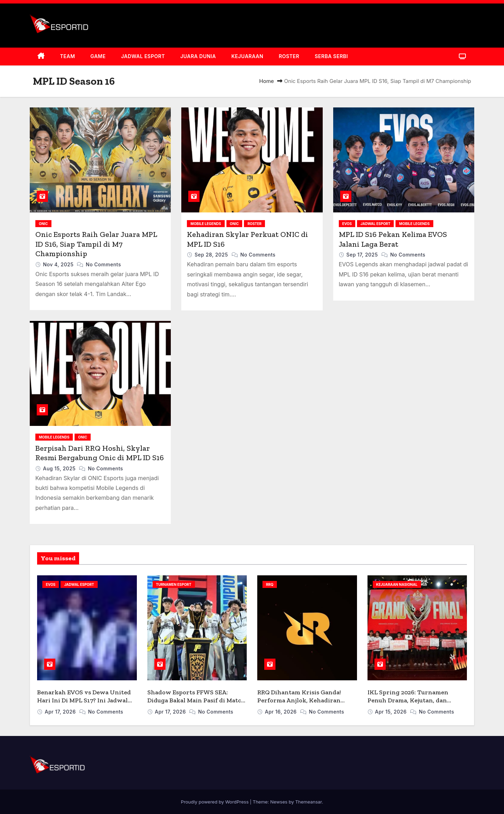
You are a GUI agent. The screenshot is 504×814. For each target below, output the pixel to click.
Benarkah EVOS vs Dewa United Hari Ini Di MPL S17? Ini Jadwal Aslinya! (84, 700)
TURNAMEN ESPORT (174, 584)
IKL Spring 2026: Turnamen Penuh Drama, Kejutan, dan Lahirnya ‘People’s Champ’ (408, 700)
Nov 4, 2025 (59, 264)
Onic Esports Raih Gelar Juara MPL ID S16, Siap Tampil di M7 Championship (96, 244)
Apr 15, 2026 (391, 712)
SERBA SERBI (331, 56)
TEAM (68, 56)
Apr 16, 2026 (282, 712)
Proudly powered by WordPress (215, 802)
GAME (98, 56)
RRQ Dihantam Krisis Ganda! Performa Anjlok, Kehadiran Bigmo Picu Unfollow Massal (299, 700)
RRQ (270, 584)
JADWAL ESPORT (143, 56)
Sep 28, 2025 (212, 255)
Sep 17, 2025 (363, 255)
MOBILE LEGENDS (206, 224)
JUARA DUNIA (198, 56)
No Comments (103, 264)
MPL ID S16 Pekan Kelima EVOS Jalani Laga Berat (393, 239)
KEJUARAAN (247, 56)
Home (267, 81)
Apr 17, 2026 (61, 712)
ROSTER (289, 56)
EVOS (347, 224)
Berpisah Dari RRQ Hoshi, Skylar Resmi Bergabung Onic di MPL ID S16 (100, 453)
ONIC (43, 224)
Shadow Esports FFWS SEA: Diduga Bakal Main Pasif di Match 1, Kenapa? (196, 700)
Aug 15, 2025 (60, 468)
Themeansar (308, 802)
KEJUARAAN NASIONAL (397, 584)
